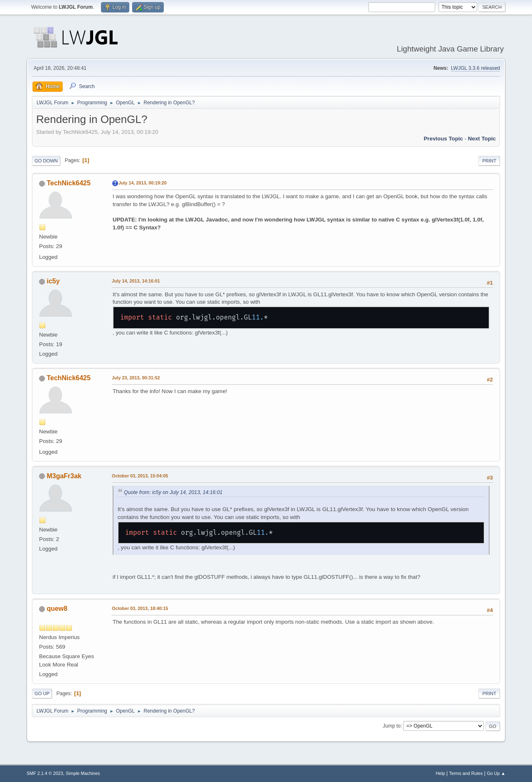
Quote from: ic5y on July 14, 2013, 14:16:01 (173, 492)
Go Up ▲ (496, 773)
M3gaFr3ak (64, 476)
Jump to (392, 726)
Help (441, 773)
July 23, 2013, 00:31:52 (136, 378)
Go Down (46, 161)
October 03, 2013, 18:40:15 (140, 608)
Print (489, 161)
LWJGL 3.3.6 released (475, 68)
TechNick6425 (68, 183)
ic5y (53, 281)
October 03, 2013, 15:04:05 (140, 476)
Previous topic (443, 139)
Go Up (42, 693)
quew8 (57, 609)
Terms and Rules (466, 773)
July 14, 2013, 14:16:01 (136, 281)
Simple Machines (83, 773)
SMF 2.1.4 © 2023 (45, 773)
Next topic (482, 139)
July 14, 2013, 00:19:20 (143, 183)
